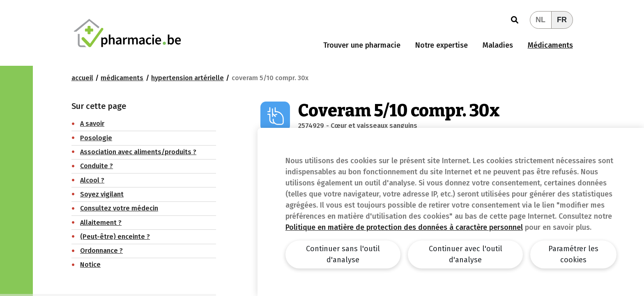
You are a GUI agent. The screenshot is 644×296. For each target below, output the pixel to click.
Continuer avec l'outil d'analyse (466, 254)
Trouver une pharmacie (362, 45)
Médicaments (550, 45)
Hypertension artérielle (187, 78)
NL (540, 20)
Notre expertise (442, 45)
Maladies (498, 45)
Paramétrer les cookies (573, 254)
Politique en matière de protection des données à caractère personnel (404, 227)
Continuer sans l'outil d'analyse (343, 254)
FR (562, 20)
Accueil (82, 78)
